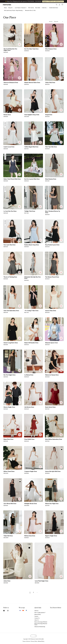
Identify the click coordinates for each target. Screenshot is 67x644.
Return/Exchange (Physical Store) (41, 624)
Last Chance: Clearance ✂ (21, 8)
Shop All (10, 8)
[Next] (37, 592)
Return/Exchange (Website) (41, 622)
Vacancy (36, 616)
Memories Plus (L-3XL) (30, 10)
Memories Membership (40, 627)
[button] (57, 5)
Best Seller (38, 8)
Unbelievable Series (54, 8)
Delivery (36, 611)
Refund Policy (38, 614)
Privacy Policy (34, 641)
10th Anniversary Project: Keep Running (13, 10)
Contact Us (37, 618)
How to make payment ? (40, 613)
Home (5, 8)
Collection (44, 8)
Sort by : (51, 22)
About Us (37, 620)
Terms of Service (26, 641)
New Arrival (31, 8)
